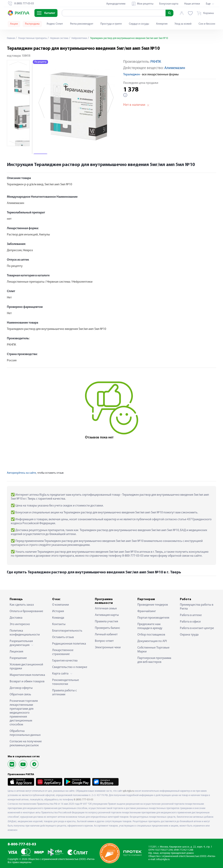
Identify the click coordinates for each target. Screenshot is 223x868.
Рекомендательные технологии (66, 682)
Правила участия (106, 622)
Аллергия (162, 24)
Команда (58, 618)
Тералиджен (132, 75)
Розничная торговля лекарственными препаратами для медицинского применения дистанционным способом (24, 713)
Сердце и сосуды (139, 24)
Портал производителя (153, 618)
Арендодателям (116, 4)
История (58, 611)
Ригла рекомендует (82, 24)
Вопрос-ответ (104, 641)
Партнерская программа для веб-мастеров (154, 660)
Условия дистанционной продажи (26, 667)
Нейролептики (88, 38)
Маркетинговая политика (27, 675)
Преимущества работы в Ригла (197, 607)
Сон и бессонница (210, 24)
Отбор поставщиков (151, 635)
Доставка (16, 618)
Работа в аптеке (191, 615)
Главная (12, 38)
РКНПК (156, 62)
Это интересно (20, 624)
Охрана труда (189, 635)
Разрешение (18, 658)
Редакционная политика (69, 644)
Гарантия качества (65, 661)
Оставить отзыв (63, 637)
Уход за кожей (183, 24)
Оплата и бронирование (26, 611)
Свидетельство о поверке (70, 667)
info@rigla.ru (163, 859)
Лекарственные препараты (36, 38)
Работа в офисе (190, 622)
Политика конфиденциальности (25, 633)
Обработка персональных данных (25, 733)
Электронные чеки (108, 648)
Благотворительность (67, 631)
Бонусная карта (169, 4)
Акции (14, 24)
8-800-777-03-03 (22, 844)
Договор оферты (21, 688)
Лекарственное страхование (63, 652)
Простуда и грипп (111, 24)
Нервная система (65, 38)
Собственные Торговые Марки (153, 650)
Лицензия (16, 652)
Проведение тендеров (153, 605)
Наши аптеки (192, 4)
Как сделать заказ (22, 605)
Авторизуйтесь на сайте (21, 473)
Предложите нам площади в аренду (150, 626)
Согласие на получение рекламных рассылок (26, 743)
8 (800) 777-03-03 (84, 800)
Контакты (59, 624)
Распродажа (32, 24)
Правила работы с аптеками (64, 693)
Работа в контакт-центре (197, 628)
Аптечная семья (106, 609)
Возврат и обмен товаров (27, 682)
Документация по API (152, 641)
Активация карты (107, 615)
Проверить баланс (107, 628)
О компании (61, 605)
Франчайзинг (147, 611)
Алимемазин (175, 68)
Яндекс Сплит (55, 24)
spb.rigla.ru (128, 791)
